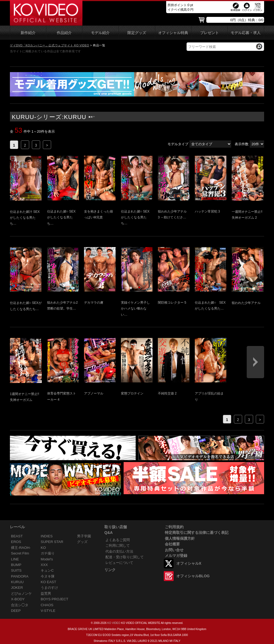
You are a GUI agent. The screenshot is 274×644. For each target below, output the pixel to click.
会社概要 (172, 544)
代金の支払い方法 (119, 551)
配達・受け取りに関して (125, 557)
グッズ (82, 542)
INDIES (47, 536)
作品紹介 (64, 33)
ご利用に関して (118, 546)
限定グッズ (137, 33)
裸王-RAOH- (21, 548)
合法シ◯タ (20, 605)
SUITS (16, 570)
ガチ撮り (48, 553)
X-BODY (18, 599)
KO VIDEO (114, 623)
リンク (110, 570)
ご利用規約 (174, 527)
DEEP (16, 611)
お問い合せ (174, 550)
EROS (16, 542)
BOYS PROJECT (54, 599)
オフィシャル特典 (173, 33)
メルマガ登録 (176, 556)
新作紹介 (28, 33)
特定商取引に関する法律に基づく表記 (197, 533)
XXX (44, 565)
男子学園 (84, 536)
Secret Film (20, 553)
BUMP (16, 565)
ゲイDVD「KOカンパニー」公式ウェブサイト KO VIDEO (50, 45)
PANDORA (20, 576)
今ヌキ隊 (48, 576)
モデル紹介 (100, 33)
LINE (15, 559)
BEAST (17, 536)
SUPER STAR (52, 542)
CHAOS (47, 605)
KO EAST (48, 582)
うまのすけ (49, 588)
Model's (47, 559)
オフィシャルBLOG (193, 576)
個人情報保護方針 (180, 538)
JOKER (17, 588)
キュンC (47, 570)
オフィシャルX (189, 563)
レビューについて (119, 563)
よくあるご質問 (118, 540)
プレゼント (210, 33)
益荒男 (46, 593)
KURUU (17, 582)
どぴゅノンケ (21, 593)
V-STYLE (48, 611)
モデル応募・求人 (246, 33)
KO (43, 548)
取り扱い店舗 (116, 527)
